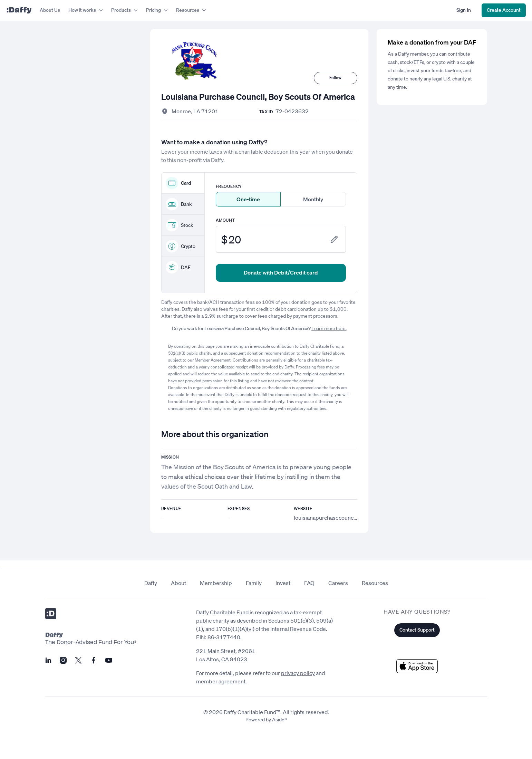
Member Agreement (213, 360)
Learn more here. (329, 328)
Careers (338, 583)
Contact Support (417, 630)
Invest (283, 583)
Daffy (151, 583)
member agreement (221, 681)
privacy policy (298, 673)
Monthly (313, 199)
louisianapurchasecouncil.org (330, 518)
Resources (375, 583)
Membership (216, 583)
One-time (248, 199)
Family (254, 583)
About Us (50, 10)
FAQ (309, 583)
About (178, 583)
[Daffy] (19, 10)
